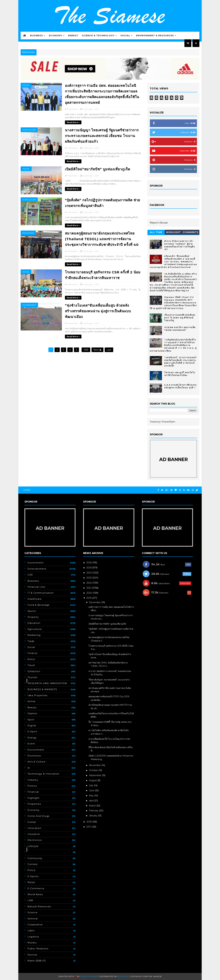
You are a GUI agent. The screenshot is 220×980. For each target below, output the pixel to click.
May (92, 796)
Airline (32, 701)
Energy (73, 36)
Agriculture (29, 130)
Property (33, 617)
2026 (89, 563)
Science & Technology (98, 36)
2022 (89, 583)
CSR (30, 575)
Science (33, 912)
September (95, 775)
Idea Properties (38, 695)
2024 (89, 573)
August (93, 780)
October (94, 770)
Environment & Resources (155, 36)
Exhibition (34, 671)
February (94, 811)
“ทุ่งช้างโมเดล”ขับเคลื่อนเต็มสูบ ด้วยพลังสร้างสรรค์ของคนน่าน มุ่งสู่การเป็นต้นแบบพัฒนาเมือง (98, 311)
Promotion (34, 756)
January (94, 816)
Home (27, 490)
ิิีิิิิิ (28, 852)
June (92, 790)
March (93, 806)
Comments (191, 232)
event (31, 744)
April (92, 801)
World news (35, 894)
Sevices (32, 955)
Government (29, 305)
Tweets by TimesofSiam (162, 422)
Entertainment (37, 569)
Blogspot (123, 976)
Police (31, 870)
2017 (89, 827)
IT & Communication (41, 593)
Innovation (34, 828)
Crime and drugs (38, 816)
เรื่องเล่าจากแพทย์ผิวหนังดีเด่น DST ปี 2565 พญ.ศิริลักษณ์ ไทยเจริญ (180, 318)
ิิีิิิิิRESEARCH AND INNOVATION (47, 683)
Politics (32, 786)
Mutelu (32, 943)
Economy (56, 36)
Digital (32, 726)
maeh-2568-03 (37, 961)
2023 (89, 578)
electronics (35, 840)
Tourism (33, 677)
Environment (36, 750)
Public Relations (38, 949)
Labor (31, 931)
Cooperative (35, 925)
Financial (33, 792)
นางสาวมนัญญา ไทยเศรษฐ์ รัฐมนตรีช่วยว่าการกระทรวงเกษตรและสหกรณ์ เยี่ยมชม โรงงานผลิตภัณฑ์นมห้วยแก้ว (102, 136)
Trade (31, 641)
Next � (97, 350)
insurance (34, 834)
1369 (86, 350)
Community (35, 858)
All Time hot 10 (156, 233)
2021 (89, 588)
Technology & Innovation (43, 774)
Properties (34, 804)
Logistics (33, 937)
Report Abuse (159, 223)
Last (109, 350)
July (91, 785)
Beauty (32, 708)
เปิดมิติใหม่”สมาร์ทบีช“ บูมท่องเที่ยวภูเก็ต (98, 169)
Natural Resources (39, 907)
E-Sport (32, 732)
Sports (32, 611)
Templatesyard (89, 976)
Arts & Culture (37, 762)
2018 (89, 822)
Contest (33, 864)
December (95, 602)
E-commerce (36, 888)
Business (37, 36)
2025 (89, 568)
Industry (33, 780)
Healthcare (35, 599)
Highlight (173, 232)
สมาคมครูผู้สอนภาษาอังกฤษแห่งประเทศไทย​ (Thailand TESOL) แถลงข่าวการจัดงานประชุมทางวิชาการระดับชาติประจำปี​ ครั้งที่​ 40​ (102, 239)
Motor (31, 659)
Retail (31, 882)
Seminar (33, 919)
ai (29, 768)
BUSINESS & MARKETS (42, 689)
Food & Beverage (39, 605)
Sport (31, 720)
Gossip (32, 822)
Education (28, 233)
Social (125, 36)
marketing (34, 635)
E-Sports (33, 876)
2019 (89, 598)
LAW (30, 900)
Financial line (36, 587)
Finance (33, 653)
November (95, 765)
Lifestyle (33, 846)
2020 (90, 593)
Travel (26, 169)
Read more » (73, 122)
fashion (32, 713)
